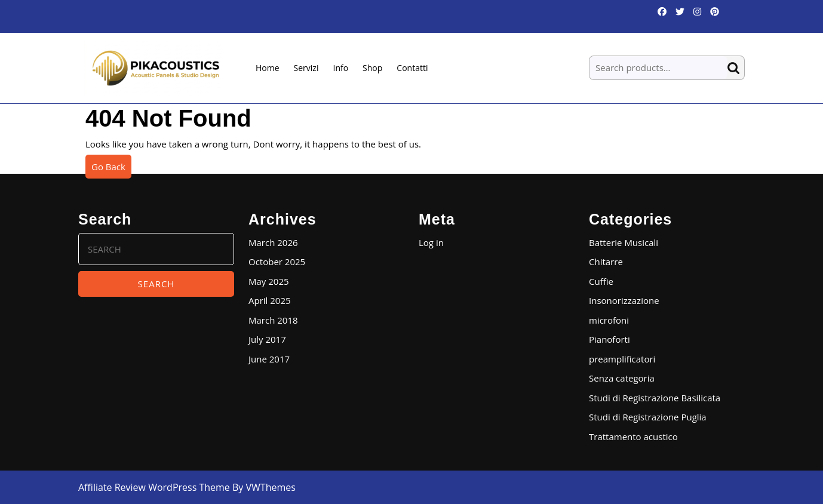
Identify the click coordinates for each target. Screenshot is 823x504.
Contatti (412, 68)
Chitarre (606, 262)
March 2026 (273, 242)
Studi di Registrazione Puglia (648, 417)
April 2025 (270, 300)
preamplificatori (622, 359)
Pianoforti (609, 339)
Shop (372, 68)
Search (736, 68)
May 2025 (269, 281)
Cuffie (601, 281)
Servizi (306, 68)
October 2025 (277, 262)
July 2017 (267, 339)
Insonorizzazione (624, 300)
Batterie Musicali (624, 242)
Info (340, 68)
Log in (431, 242)
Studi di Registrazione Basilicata (655, 398)
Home (268, 68)
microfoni (609, 320)
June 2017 (269, 359)
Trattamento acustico (633, 437)
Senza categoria (622, 378)
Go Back (111, 169)
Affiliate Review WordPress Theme (154, 487)
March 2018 (273, 320)
